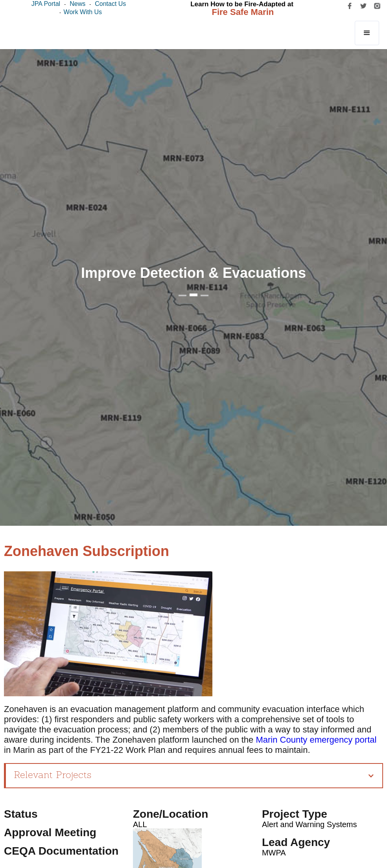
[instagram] (377, 6)
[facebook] (350, 6)
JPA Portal (46, 4)
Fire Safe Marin (243, 12)
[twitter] (363, 6)
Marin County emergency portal (316, 740)
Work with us (83, 12)
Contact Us (110, 4)
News (77, 4)
